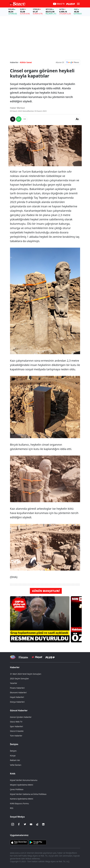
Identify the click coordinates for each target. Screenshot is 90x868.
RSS (12, 808)
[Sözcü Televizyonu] (13, 657)
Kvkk (13, 774)
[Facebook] (19, 824)
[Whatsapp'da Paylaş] (19, 119)
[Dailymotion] (37, 824)
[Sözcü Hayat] (37, 657)
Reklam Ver (15, 760)
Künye (13, 756)
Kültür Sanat (26, 62)
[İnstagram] (13, 824)
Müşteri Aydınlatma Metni (22, 785)
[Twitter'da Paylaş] (13, 119)
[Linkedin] (43, 824)
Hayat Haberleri (17, 697)
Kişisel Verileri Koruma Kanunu (24, 780)
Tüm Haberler (16, 736)
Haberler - (15, 62)
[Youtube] (31, 824)
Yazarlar (14, 683)
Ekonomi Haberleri (18, 692)
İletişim (14, 744)
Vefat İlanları (16, 765)
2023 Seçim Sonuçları (19, 679)
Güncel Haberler (19, 710)
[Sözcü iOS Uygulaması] (19, 842)
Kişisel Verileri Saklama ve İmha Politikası (28, 794)
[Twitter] (25, 824)
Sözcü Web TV (16, 722)
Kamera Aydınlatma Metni (22, 799)
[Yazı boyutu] (77, 119)
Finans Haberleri (17, 688)
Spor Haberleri (17, 726)
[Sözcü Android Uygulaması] (37, 842)
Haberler (15, 667)
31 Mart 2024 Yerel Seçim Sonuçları (26, 674)
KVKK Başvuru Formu (19, 803)
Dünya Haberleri (17, 702)
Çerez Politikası (17, 789)
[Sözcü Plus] (50, 657)
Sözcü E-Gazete (17, 731)
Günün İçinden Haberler (21, 717)
